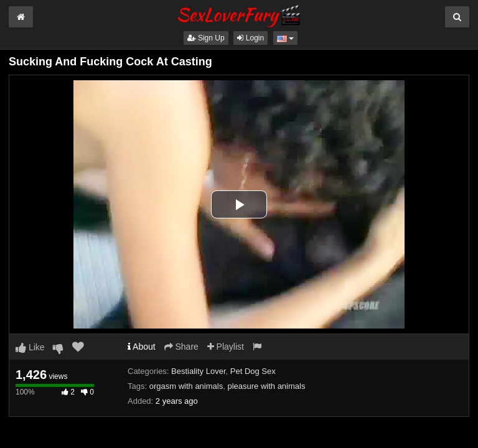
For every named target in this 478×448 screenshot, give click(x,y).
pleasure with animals (266, 386)
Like (30, 347)
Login (251, 38)
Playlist (226, 347)
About (142, 347)
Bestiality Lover (198, 371)
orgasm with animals (186, 386)
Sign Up (206, 38)
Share (181, 347)
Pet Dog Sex (253, 371)
